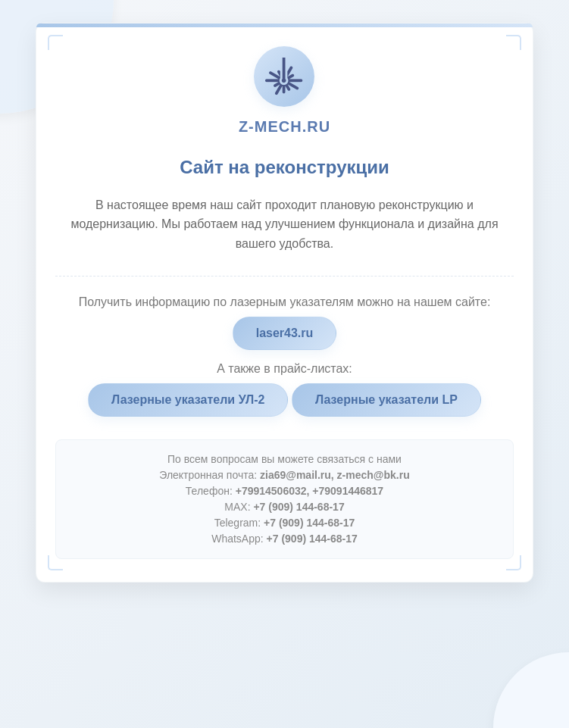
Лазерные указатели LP (386, 400)
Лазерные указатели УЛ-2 (188, 400)
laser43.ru (285, 333)
